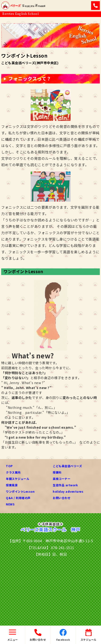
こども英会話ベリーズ (67, 466)
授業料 (57, 472)
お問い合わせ (62, 498)
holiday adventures (68, 491)
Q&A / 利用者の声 (18, 498)
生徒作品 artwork (65, 485)
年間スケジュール (18, 479)
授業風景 (12, 485)
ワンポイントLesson (20, 491)
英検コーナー (62, 479)
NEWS (10, 504)
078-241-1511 (63, 548)
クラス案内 (13, 472)
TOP (9, 466)
